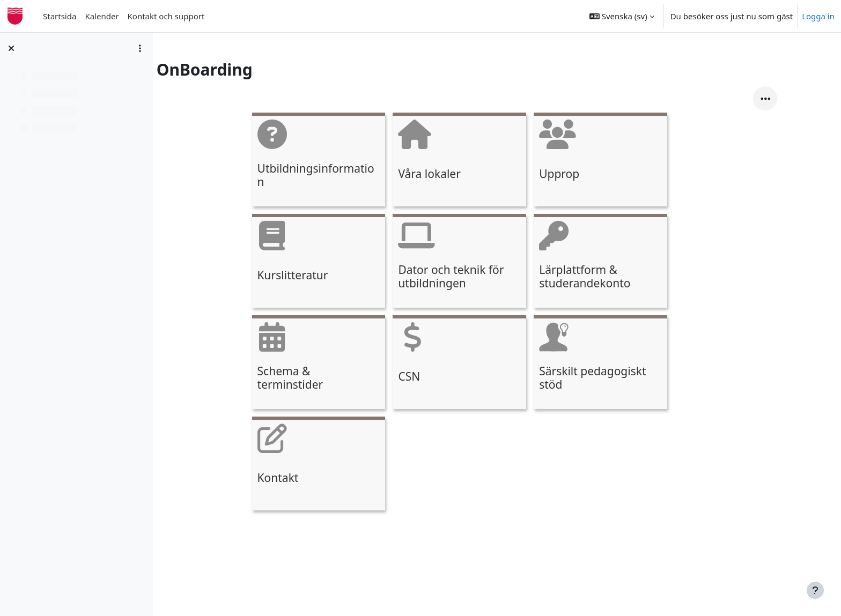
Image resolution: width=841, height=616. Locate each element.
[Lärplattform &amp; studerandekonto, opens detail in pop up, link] (629, 262)
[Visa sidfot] (815, 590)
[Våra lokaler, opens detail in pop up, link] (488, 161)
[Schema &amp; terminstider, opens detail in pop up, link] (347, 364)
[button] (622, 16)
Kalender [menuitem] (102, 16)
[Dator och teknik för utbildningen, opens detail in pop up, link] (488, 262)
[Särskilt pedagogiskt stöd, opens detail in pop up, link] (629, 364)
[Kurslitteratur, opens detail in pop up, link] (347, 262)
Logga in (818, 16)
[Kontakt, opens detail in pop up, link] (347, 465)
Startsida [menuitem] (60, 16)
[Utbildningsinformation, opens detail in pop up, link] (347, 161)
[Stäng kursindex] (11, 48)
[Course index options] (140, 48)
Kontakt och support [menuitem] (166, 16)
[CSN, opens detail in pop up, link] (488, 364)
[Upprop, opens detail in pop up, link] (629, 161)
